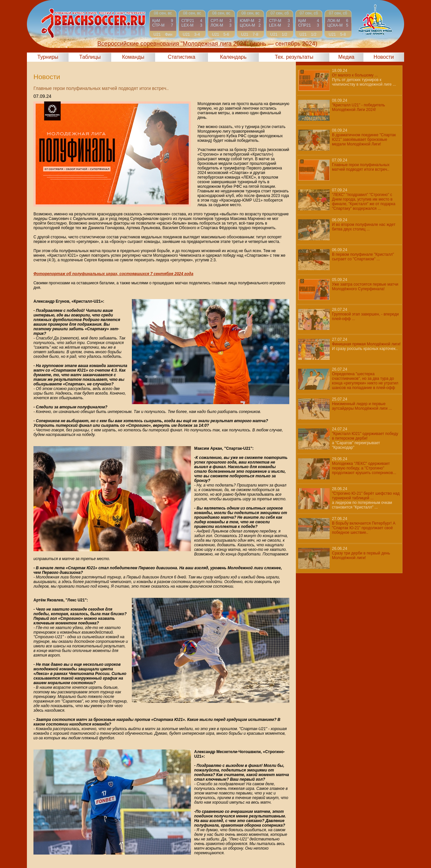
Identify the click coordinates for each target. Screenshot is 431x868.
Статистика (181, 57)
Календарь (233, 57)
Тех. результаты (294, 57)
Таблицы (90, 57)
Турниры (48, 57)
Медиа (346, 57)
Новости (384, 57)
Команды (133, 57)
